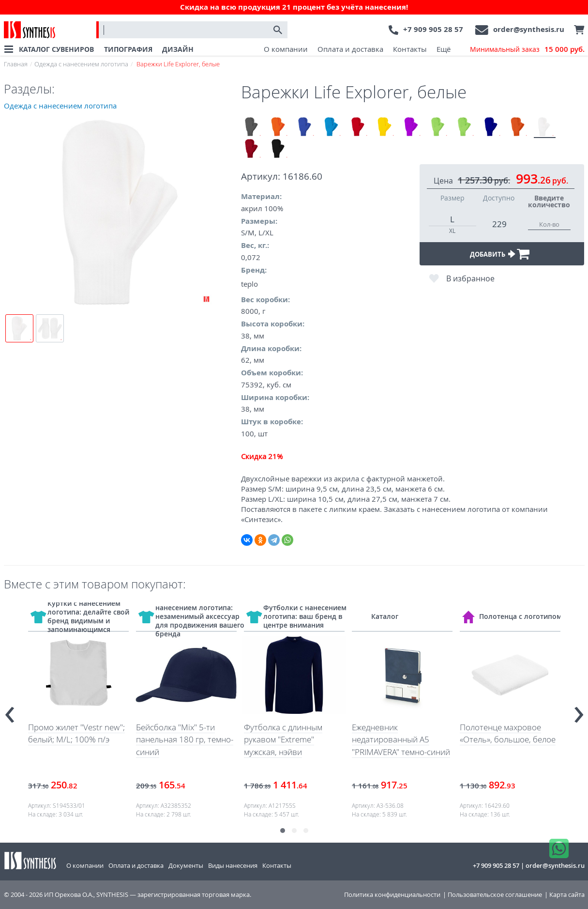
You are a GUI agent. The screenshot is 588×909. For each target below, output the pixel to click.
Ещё (444, 49)
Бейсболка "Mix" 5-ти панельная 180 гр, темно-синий (185, 740)
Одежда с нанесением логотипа (81, 64)
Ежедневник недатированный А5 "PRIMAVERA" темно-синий (401, 740)
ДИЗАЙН (178, 49)
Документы (186, 865)
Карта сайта (567, 895)
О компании (286, 49)
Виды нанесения (233, 865)
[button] (283, 831)
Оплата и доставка (350, 49)
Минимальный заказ (527, 49)
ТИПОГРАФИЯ (128, 49)
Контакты (410, 49)
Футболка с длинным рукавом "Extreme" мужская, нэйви (283, 740)
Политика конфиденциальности (392, 895)
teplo (249, 284)
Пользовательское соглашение (495, 895)
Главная (16, 64)
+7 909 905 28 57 (433, 29)
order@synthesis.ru (529, 29)
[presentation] (10, 711)
